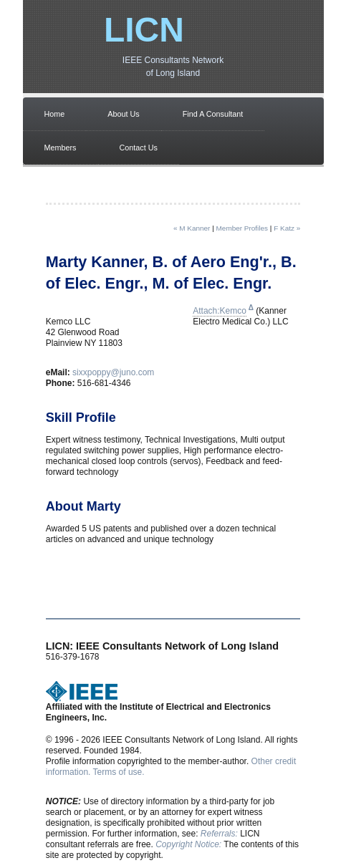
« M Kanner (192, 228)
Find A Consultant (213, 114)
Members (61, 148)
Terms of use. (119, 772)
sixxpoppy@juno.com (113, 372)
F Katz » (287, 228)
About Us (123, 114)
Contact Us (139, 148)
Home (55, 114)
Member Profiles (242, 228)
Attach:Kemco (220, 311)
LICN (144, 30)
